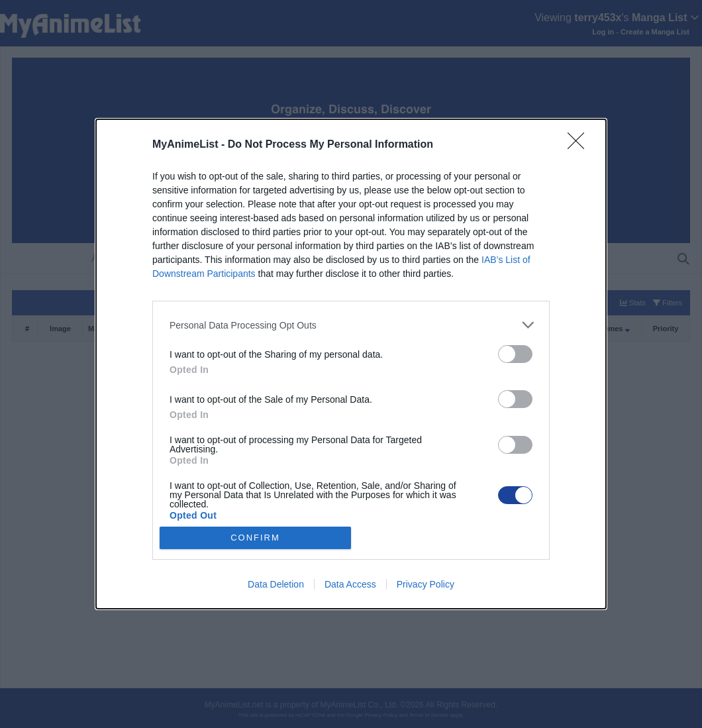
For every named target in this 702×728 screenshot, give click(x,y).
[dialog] (351, 364)
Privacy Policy (426, 584)
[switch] (515, 354)
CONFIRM (255, 538)
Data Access (350, 584)
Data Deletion (276, 584)
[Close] (580, 145)
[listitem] (351, 325)
